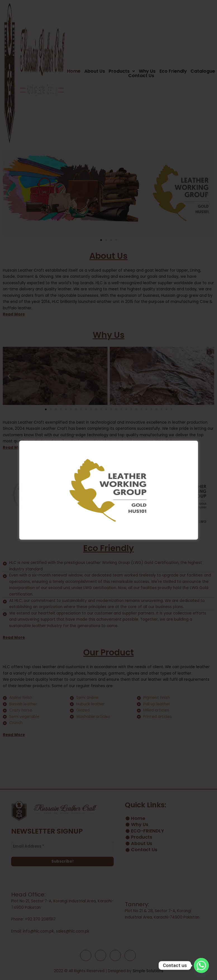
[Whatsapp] (201, 965)
